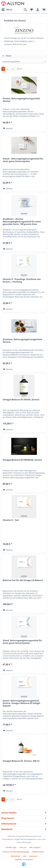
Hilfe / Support (35, 847)
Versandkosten (8, 839)
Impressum (33, 856)
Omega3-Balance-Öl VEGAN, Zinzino (21, 400)
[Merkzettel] (31, 10)
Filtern (7, 56)
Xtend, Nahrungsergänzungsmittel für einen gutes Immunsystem (22, 642)
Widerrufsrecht (38, 852)
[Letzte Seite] (13, 69)
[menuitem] (7, 10)
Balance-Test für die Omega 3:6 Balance (23, 580)
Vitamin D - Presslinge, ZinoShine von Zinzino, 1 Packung (22, 281)
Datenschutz (15, 856)
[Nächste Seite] (8, 69)
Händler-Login (11, 847)
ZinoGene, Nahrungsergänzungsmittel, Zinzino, (23, 341)
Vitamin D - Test (11, 520)
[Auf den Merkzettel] (8, 128)
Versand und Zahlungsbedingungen (16, 852)
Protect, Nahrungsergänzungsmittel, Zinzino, (22, 100)
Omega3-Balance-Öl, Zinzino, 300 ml (21, 761)
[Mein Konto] (38, 10)
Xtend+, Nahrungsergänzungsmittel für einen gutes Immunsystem (23, 160)
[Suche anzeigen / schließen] (25, 10)
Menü (7, 9)
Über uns (23, 847)
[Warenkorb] (44, 10)
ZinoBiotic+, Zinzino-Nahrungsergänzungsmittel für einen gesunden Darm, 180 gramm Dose (22, 222)
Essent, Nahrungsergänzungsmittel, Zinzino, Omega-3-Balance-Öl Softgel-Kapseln (22, 703)
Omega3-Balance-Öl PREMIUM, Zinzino (22, 460)
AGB (25, 856)
